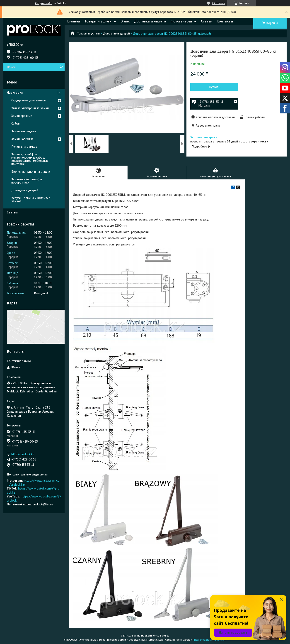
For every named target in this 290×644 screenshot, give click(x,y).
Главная (73, 21)
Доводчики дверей (116, 33)
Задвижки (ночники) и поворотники (27, 181)
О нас (125, 21)
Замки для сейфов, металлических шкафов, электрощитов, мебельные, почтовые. (30, 159)
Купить (215, 87)
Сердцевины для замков (29, 100)
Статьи (207, 21)
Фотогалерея (181, 21)
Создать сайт (43, 3)
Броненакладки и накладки (31, 172)
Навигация (15, 93)
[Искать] (61, 67)
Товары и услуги (98, 21)
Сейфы (16, 124)
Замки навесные (22, 139)
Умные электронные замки (30, 108)
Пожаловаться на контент (210, 640)
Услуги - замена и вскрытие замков (31, 200)
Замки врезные (22, 116)
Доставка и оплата (150, 21)
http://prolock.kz (23, 454)
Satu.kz (165, 636)
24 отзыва (219, 3)
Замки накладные (24, 131)
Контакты (225, 21)
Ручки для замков (24, 147)
